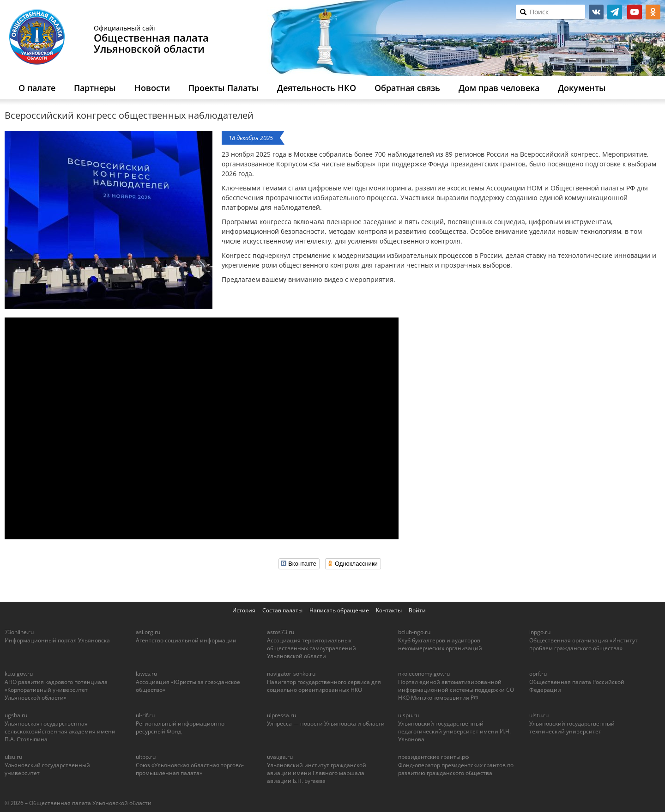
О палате (37, 88)
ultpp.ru (146, 757)
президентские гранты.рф (434, 757)
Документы (582, 88)
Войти (417, 610)
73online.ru (19, 632)
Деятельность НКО (317, 88)
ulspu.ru (408, 715)
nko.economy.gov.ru (424, 674)
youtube (635, 12)
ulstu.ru (539, 715)
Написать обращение (339, 610)
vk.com (596, 12)
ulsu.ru (13, 757)
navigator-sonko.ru (291, 674)
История (244, 610)
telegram (615, 12)
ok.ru (653, 12)
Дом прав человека (499, 88)
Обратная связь (407, 88)
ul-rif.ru (145, 715)
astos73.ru (281, 632)
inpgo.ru (540, 632)
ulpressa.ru (281, 715)
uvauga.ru (280, 757)
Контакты (389, 610)
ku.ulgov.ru (19, 674)
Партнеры (95, 88)
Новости (152, 88)
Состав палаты (282, 610)
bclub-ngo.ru (414, 632)
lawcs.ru (146, 674)
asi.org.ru (148, 632)
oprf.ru (538, 674)
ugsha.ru (16, 715)
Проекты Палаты (224, 88)
